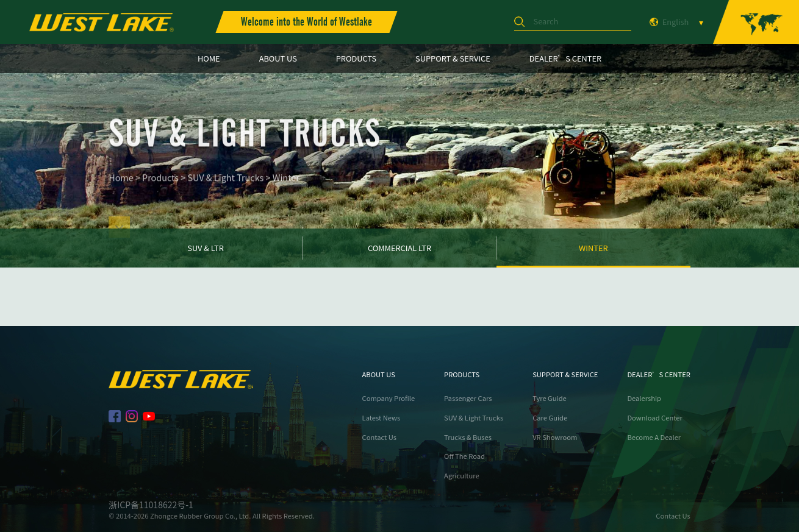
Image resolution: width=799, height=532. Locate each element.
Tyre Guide (550, 398)
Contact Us (379, 437)
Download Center (654, 418)
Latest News (382, 418)
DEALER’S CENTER (565, 58)
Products (160, 186)
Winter (286, 186)
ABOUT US (278, 58)
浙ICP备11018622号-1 (151, 505)
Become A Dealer (654, 437)
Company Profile (389, 398)
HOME (209, 58)
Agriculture (462, 476)
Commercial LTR (399, 248)
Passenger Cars (468, 398)
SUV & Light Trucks (226, 186)
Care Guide (550, 418)
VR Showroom (555, 437)
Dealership (644, 398)
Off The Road (464, 456)
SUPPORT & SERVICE (453, 58)
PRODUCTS (356, 58)
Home (121, 186)
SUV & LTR (206, 248)
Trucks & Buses (468, 437)
